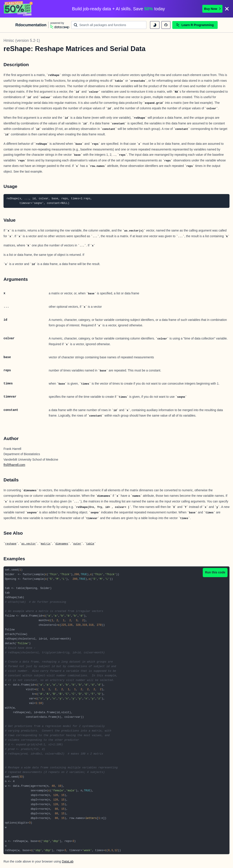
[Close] (227, 9)
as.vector (28, 544)
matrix (46, 544)
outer (77, 544)
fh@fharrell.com (14, 465)
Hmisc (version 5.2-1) (22, 41)
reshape (11, 544)
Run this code (215, 572)
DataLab (68, 861)
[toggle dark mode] (155, 25)
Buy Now (212, 9)
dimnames (62, 544)
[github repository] (166, 25)
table (90, 544)
